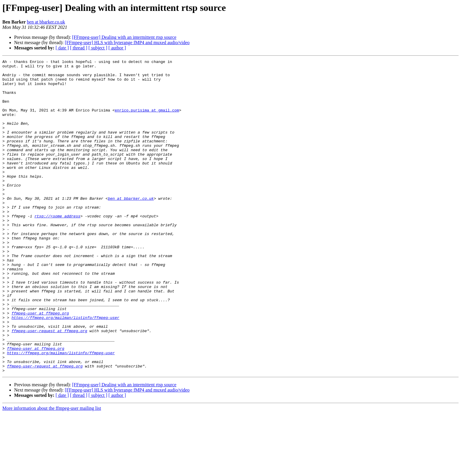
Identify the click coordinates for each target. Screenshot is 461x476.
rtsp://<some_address (57, 248)
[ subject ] (98, 48)
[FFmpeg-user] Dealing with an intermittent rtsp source (124, 37)
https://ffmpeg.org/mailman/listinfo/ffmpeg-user (65, 370)
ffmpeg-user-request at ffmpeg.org (49, 385)
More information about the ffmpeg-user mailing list (52, 471)
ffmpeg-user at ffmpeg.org (40, 364)
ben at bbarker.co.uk (46, 22)
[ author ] (117, 48)
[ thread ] (79, 48)
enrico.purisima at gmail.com (147, 121)
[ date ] (62, 48)
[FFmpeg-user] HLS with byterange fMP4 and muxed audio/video (127, 43)
